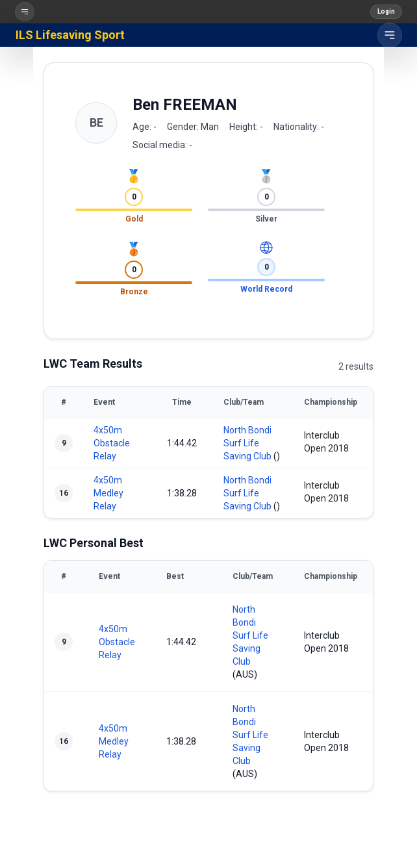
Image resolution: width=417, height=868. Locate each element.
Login (386, 11)
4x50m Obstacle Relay (112, 443)
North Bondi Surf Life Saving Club (247, 443)
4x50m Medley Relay (108, 493)
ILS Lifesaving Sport (70, 35)
